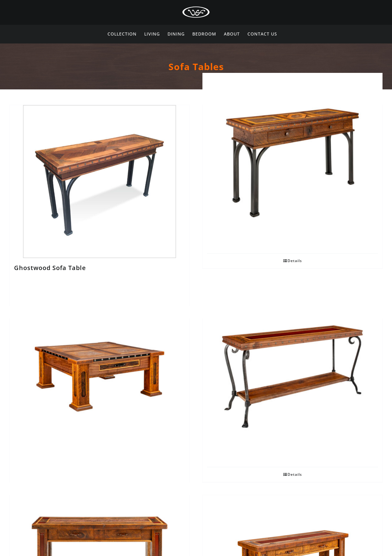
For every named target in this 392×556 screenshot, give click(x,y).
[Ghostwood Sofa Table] (100, 182)
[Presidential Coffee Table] (100, 377)
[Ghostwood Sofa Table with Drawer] (292, 163)
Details (295, 261)
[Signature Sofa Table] (292, 377)
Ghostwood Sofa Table (50, 268)
